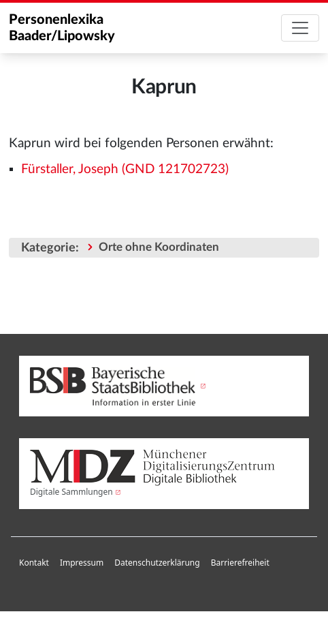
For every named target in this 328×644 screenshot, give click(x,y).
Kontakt (34, 563)
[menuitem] (34, 563)
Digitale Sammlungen (71, 492)
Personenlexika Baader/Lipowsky (62, 28)
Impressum (82, 563)
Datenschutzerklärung (157, 563)
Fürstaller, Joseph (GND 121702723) (125, 169)
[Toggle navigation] (300, 28)
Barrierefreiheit (240, 563)
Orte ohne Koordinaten (159, 247)
